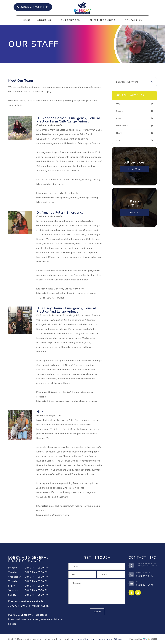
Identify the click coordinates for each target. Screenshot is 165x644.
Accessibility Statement (83, 639)
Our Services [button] (72, 20)
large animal (123, 126)
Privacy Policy (105, 639)
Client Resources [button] (104, 20)
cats (118, 141)
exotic (119, 119)
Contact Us (133, 20)
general (120, 111)
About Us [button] (46, 20)
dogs (119, 104)
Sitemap (119, 639)
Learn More (134, 170)
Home (27, 20)
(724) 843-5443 (145, 576)
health (120, 134)
